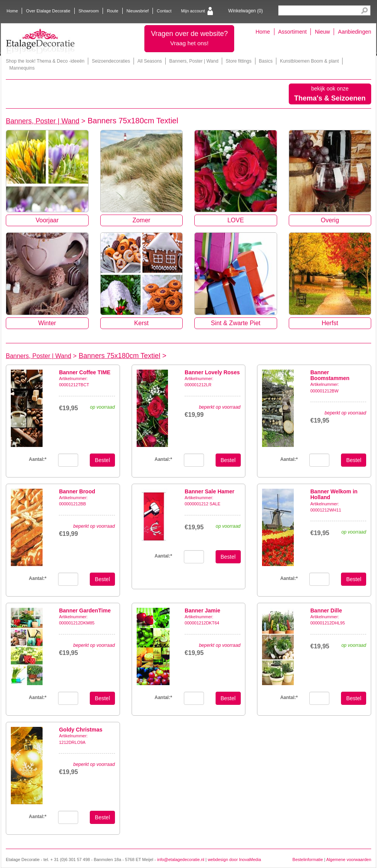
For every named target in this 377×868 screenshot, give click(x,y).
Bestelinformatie (308, 859)
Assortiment (293, 32)
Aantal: (163, 459)
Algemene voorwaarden (349, 859)
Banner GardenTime (85, 610)
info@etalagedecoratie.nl (181, 859)
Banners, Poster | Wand (194, 61)
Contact (164, 11)
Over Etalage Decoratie (48, 11)
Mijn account (193, 11)
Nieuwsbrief (138, 11)
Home (12, 11)
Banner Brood (77, 491)
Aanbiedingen (355, 32)
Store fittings (239, 61)
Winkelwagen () (246, 11)
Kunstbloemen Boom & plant (309, 61)
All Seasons (150, 61)
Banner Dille (326, 610)
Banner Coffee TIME (85, 372)
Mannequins (22, 68)
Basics (266, 61)
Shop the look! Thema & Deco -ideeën (45, 61)
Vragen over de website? (189, 38)
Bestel (102, 460)
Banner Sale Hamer (209, 491)
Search (364, 11)
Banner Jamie (202, 610)
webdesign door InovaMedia (235, 859)
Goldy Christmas (81, 730)
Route (112, 11)
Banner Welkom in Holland (334, 494)
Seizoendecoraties (111, 61)
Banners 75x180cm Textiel (119, 356)
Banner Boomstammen (330, 375)
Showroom (89, 11)
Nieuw (322, 32)
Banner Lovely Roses (212, 372)
